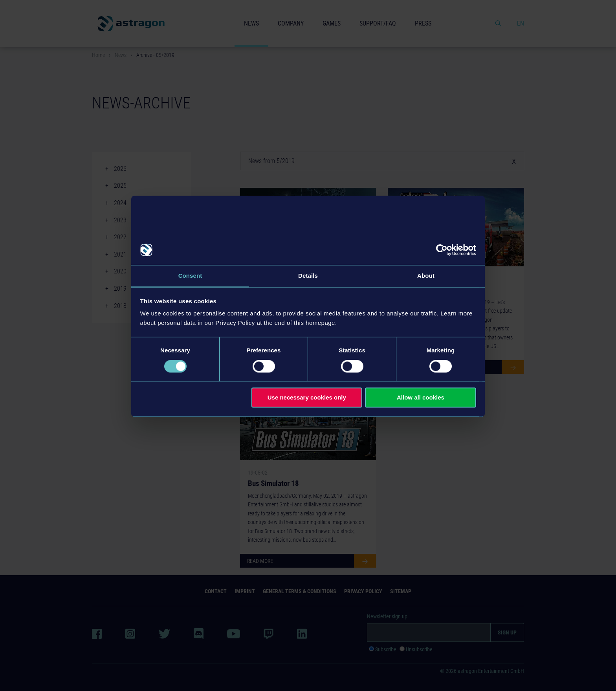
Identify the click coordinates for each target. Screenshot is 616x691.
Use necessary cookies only (307, 398)
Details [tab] (308, 276)
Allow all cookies (421, 398)
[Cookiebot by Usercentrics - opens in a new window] (442, 250)
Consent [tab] (190, 276)
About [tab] (426, 276)
